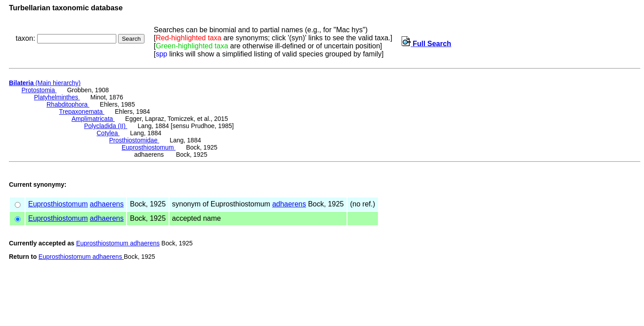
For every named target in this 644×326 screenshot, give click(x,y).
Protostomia (39, 90)
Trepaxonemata (82, 112)
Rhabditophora (68, 104)
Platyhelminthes (57, 97)
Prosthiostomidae (134, 140)
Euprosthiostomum (149, 147)
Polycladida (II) (106, 126)
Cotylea (108, 133)
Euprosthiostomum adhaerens (118, 243)
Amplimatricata (93, 119)
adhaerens (107, 204)
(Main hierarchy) (45, 83)
